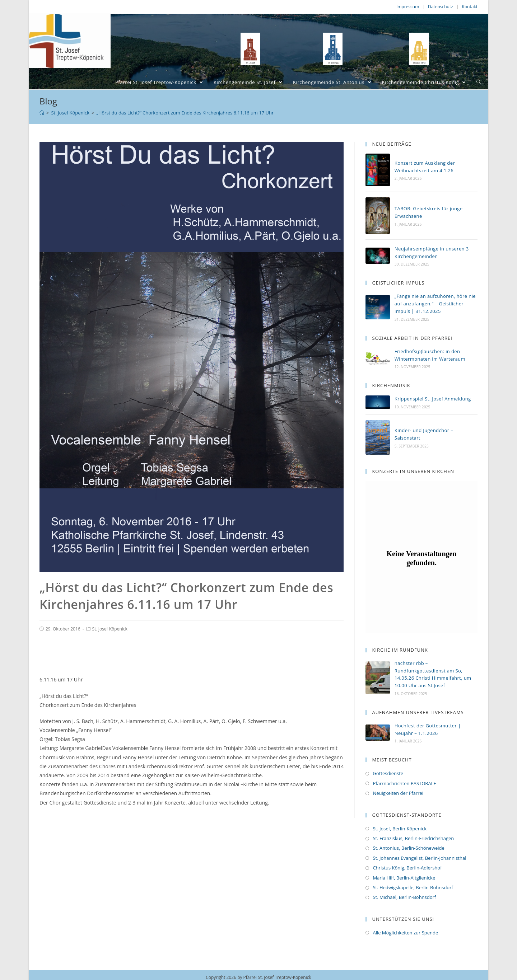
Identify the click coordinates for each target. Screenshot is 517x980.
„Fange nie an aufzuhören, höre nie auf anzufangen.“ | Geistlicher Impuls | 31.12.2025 (435, 304)
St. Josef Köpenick (110, 629)
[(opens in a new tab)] (378, 402)
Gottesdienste (388, 773)
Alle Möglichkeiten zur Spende (405, 932)
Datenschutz (441, 7)
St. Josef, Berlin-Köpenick (400, 828)
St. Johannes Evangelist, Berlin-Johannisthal (419, 857)
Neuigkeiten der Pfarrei (398, 792)
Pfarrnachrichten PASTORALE (404, 783)
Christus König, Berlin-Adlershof (407, 867)
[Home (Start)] (42, 113)
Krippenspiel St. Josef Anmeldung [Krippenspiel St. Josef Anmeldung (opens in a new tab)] (433, 399)
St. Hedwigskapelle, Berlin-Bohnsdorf (413, 887)
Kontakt (470, 7)
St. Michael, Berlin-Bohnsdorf (404, 896)
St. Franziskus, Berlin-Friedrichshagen (413, 838)
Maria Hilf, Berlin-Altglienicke (404, 877)
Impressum (408, 7)
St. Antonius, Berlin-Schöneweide (408, 847)
